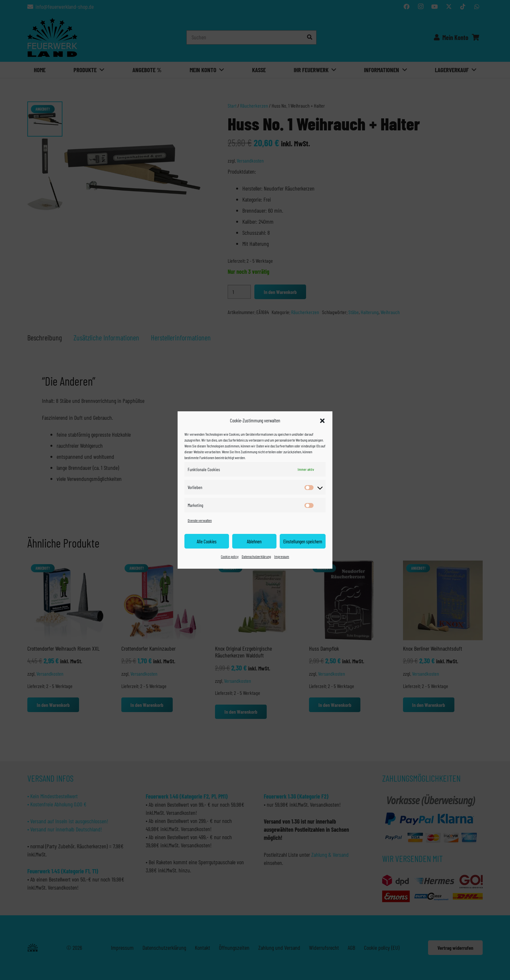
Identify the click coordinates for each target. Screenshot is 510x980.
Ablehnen (254, 541)
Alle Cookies (207, 541)
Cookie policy (230, 556)
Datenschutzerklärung (256, 556)
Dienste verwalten (200, 520)
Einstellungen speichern (303, 541)
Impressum (282, 556)
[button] (322, 421)
